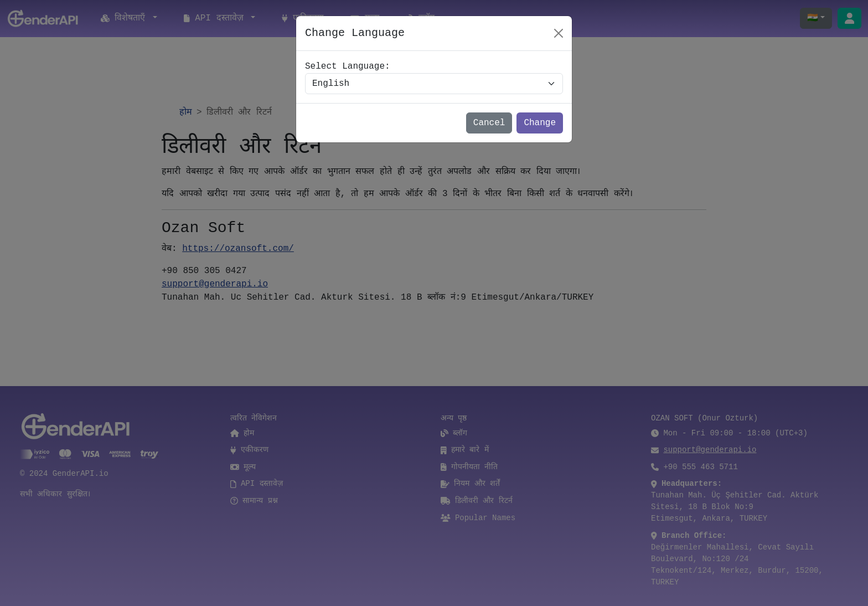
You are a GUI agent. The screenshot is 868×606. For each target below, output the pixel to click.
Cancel (489, 123)
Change (540, 123)
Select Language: (348, 66)
